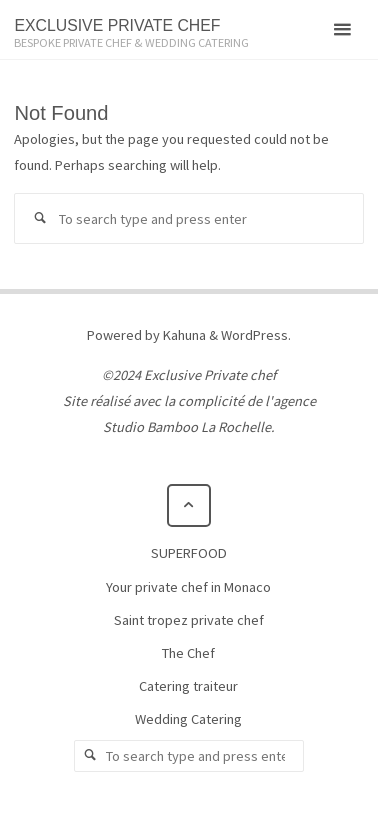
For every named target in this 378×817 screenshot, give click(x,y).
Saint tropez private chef (189, 620)
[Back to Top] (188, 505)
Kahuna (183, 335)
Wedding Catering (188, 719)
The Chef (188, 653)
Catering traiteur (188, 686)
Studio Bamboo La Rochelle (187, 427)
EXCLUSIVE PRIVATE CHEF (117, 25)
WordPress (254, 335)
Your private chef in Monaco (188, 587)
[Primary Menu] (342, 30)
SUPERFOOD (189, 553)
